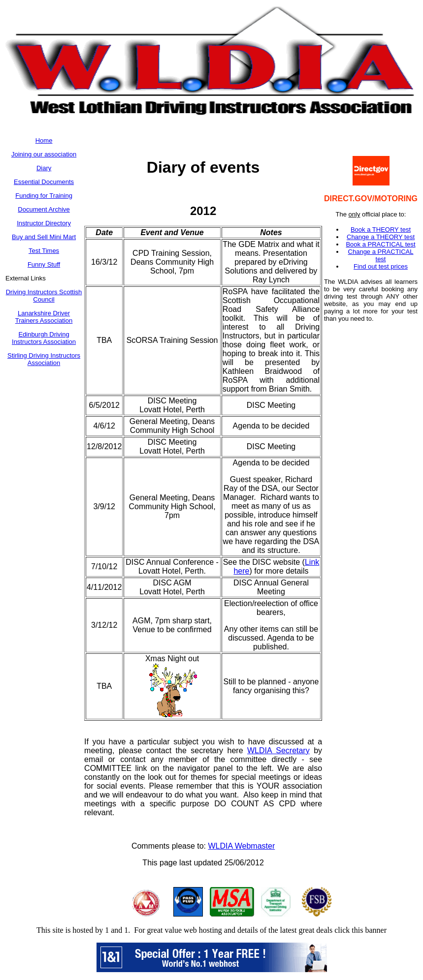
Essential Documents (44, 182)
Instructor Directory (44, 223)
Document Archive (44, 209)
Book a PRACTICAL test (380, 244)
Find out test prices (381, 266)
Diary (44, 168)
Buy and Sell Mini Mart (44, 237)
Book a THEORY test (381, 230)
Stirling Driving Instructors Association (44, 359)
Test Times (44, 251)
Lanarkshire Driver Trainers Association (44, 317)
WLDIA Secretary (278, 750)
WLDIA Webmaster (242, 846)
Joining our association (44, 154)
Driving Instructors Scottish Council (44, 296)
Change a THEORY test (381, 237)
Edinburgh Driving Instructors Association (44, 338)
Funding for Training (44, 196)
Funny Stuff (44, 264)
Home (44, 140)
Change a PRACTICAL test (381, 255)
